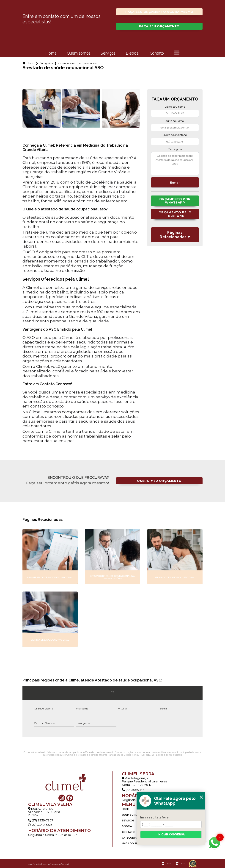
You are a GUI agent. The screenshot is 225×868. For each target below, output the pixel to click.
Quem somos (79, 53)
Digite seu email (175, 121)
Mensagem (175, 149)
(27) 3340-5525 (40, 825)
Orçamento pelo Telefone (175, 214)
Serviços (108, 53)
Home (51, 53)
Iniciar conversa (171, 835)
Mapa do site (131, 844)
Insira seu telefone (154, 818)
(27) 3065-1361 (134, 790)
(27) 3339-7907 (41, 820)
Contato (157, 53)
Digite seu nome (175, 107)
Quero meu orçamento (159, 481)
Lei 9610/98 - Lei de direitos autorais (162, 755)
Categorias (46, 63)
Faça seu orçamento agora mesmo (159, 12)
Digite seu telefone (175, 135)
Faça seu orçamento (159, 26)
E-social (133, 53)
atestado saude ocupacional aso (78, 63)
